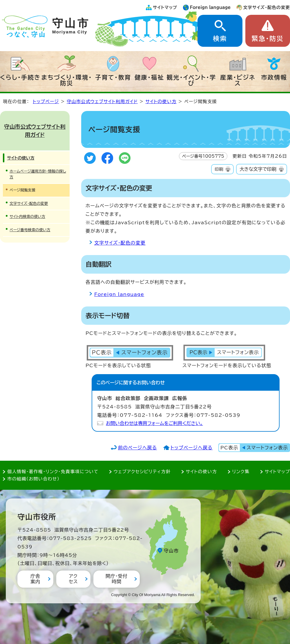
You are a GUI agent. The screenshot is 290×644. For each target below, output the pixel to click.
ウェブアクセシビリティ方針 (142, 472)
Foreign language (210, 7)
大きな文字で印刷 (258, 169)
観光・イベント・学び (192, 80)
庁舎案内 (35, 579)
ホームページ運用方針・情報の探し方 (38, 174)
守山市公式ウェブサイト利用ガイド (102, 102)
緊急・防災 (268, 39)
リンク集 (241, 472)
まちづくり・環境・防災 (67, 80)
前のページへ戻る (138, 448)
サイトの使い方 (161, 102)
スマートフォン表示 (267, 448)
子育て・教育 (113, 77)
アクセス (73, 579)
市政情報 (274, 77)
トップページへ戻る (192, 448)
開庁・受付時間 (117, 579)
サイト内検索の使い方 (27, 217)
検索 (220, 39)
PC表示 (229, 448)
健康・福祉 (149, 77)
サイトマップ (165, 7)
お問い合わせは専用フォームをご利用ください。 (154, 423)
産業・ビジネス (238, 80)
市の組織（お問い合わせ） (33, 479)
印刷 (219, 169)
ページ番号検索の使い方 (30, 230)
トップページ (46, 102)
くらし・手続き (20, 77)
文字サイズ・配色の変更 (267, 7)
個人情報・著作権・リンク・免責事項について (53, 472)
